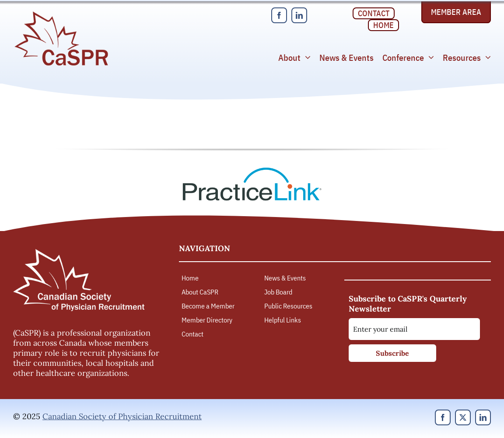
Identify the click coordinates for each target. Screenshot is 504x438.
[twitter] (463, 417)
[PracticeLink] (252, 170)
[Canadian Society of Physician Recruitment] (61, 14)
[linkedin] (299, 15)
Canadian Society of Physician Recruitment (122, 416)
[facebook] (279, 15)
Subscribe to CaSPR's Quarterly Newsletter (408, 304)
